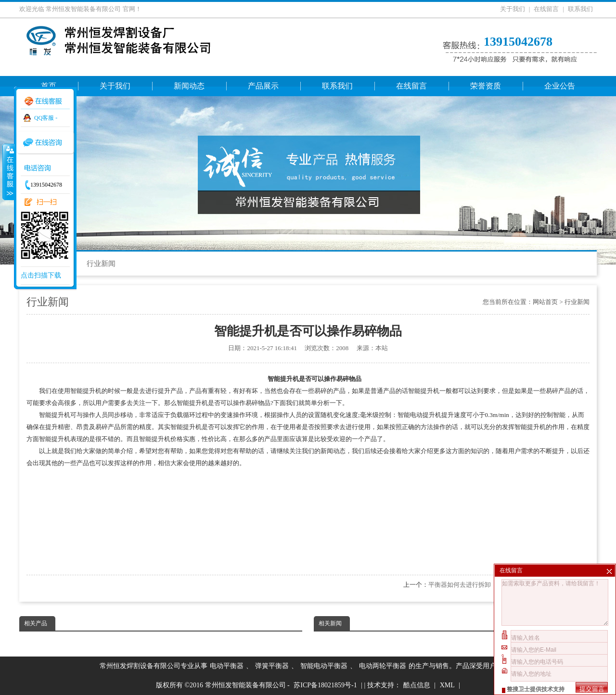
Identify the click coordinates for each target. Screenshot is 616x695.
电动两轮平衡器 (383, 666)
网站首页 (545, 302)
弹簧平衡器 (272, 666)
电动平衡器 (227, 666)
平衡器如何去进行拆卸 (460, 585)
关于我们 (513, 9)
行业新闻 (101, 264)
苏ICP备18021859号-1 (325, 685)
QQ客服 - (46, 118)
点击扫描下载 (41, 275)
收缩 (8, 172)
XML (447, 685)
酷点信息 (417, 685)
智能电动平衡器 (324, 666)
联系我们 (580, 9)
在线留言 (546, 9)
